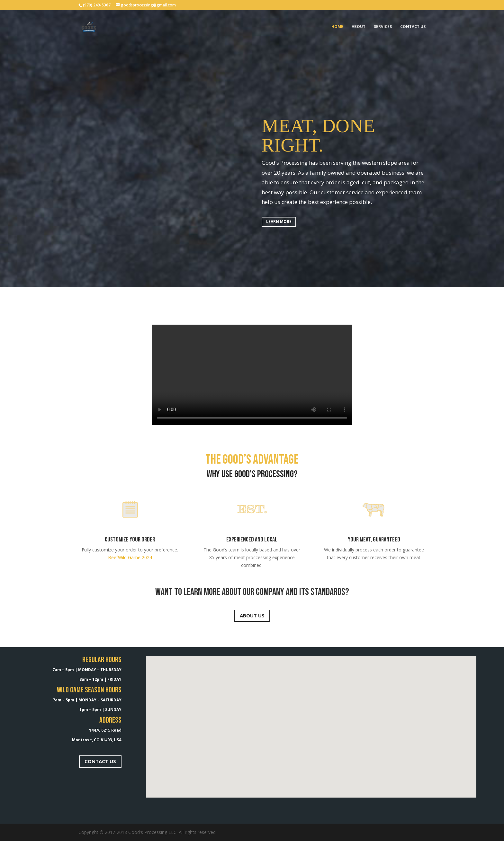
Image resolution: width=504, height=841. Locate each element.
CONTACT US (100, 761)
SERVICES (383, 27)
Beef (113, 557)
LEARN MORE (279, 222)
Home (337, 27)
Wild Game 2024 (135, 557)
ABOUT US (252, 615)
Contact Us (413, 27)
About (359, 27)
